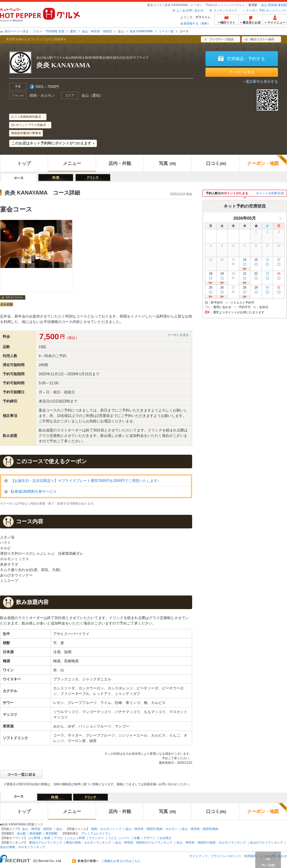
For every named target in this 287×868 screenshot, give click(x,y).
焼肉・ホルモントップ (106, 829)
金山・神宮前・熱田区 (97, 31)
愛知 (73, 31)
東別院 (282, 5)
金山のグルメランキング (266, 842)
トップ (24, 163)
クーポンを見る (242, 72)
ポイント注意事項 (268, 193)
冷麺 (137, 838)
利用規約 (250, 856)
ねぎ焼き (166, 838)
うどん (112, 838)
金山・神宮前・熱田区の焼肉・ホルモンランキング (211, 842)
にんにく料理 (76, 838)
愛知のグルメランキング (46, 842)
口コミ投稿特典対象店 (26, 117)
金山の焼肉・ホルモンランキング (23, 847)
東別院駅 (52, 833)
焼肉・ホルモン (42, 95)
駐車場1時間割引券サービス (34, 492)
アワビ (58, 838)
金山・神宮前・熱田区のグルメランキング (144, 842)
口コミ (216, 163)
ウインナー (96, 838)
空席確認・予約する (246, 59)
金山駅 (21, 833)
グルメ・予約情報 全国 (49, 31)
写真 (167, 163)
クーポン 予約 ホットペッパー (266, 10)
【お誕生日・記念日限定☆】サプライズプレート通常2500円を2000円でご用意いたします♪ (85, 481)
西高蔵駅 (36, 833)
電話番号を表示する (262, 82)
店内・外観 (120, 163)
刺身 (47, 838)
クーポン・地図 (267, 160)
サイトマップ (198, 856)
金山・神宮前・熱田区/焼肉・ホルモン (152, 829)
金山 (264, 5)
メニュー (72, 163)
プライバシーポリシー (226, 856)
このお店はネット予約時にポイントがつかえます (51, 143)
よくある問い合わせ (190, 10)
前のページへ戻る (17, 31)
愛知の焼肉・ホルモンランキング (89, 842)
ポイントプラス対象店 (31, 125)
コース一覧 (166, 31)
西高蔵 (272, 5)
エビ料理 (34, 838)
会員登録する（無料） (195, 23)
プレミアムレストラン (96, 833)
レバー (125, 838)
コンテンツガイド (225, 10)
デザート (150, 838)
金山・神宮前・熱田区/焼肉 (200, 829)
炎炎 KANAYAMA (141, 31)
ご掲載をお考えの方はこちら (121, 861)
